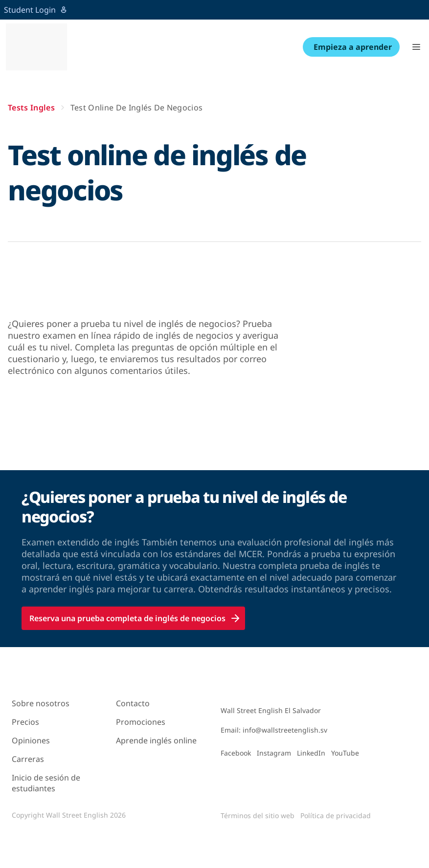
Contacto (133, 703)
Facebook (236, 753)
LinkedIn (311, 753)
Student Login (36, 10)
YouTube (345, 753)
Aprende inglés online (156, 740)
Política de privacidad (336, 815)
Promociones (141, 722)
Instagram (274, 753)
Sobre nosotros (41, 703)
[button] (416, 47)
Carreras (28, 759)
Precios (25, 722)
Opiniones (31, 740)
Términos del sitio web (258, 815)
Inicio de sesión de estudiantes (46, 783)
